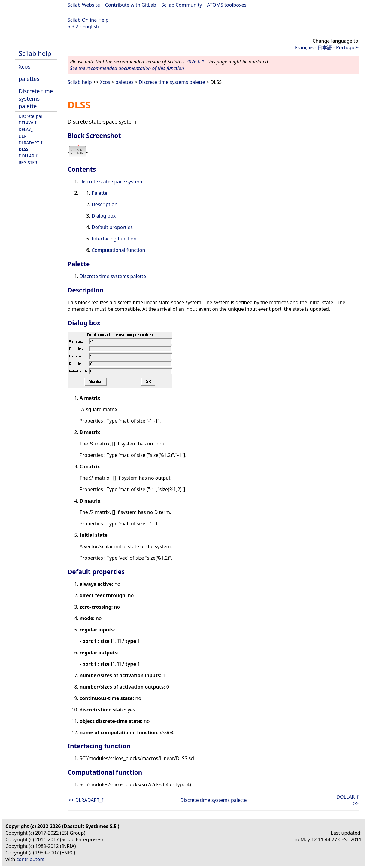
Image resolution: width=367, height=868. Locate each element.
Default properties (112, 227)
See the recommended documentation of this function (127, 68)
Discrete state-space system (111, 182)
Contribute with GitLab (131, 5)
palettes (29, 79)
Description (105, 204)
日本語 (325, 47)
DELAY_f (26, 129)
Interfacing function (114, 239)
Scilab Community (182, 5)
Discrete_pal (30, 116)
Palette (99, 193)
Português (348, 47)
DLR (23, 136)
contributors (30, 859)
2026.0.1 (195, 62)
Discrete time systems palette (36, 98)
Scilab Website (84, 5)
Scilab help (35, 53)
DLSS (24, 149)
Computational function (118, 250)
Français (304, 47)
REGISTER (28, 162)
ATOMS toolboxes (227, 5)
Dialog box (104, 216)
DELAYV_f (27, 123)
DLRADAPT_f (30, 143)
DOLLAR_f (28, 156)
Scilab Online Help (88, 20)
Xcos (25, 66)
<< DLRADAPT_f (86, 800)
